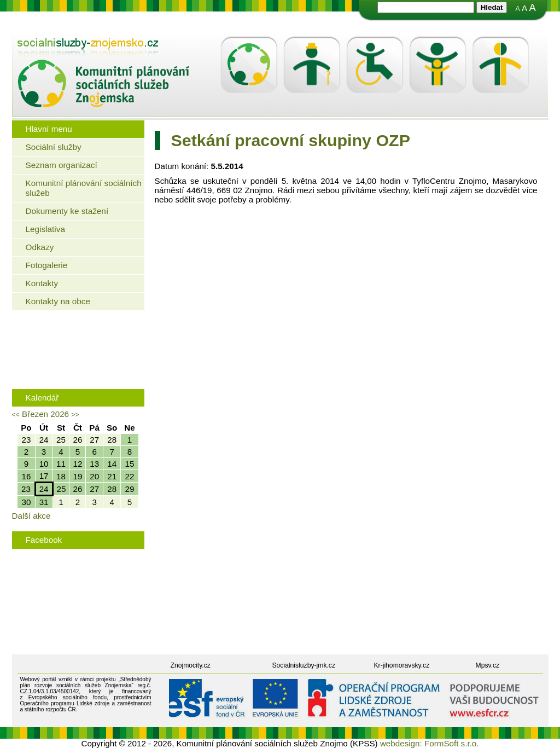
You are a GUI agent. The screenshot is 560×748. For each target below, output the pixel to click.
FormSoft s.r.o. (452, 743)
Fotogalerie (47, 265)
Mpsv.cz (488, 665)
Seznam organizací (62, 165)
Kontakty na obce (58, 301)
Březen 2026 (45, 414)
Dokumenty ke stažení (67, 211)
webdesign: (401, 743)
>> (75, 415)
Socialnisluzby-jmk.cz (304, 665)
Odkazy (40, 247)
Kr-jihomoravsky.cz (402, 665)
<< (16, 415)
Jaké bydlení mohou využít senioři (81, 335)
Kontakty (42, 283)
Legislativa (45, 229)
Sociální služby (54, 147)
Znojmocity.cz (191, 665)
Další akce (31, 516)
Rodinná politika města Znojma (76, 369)
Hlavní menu (49, 129)
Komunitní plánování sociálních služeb (84, 188)
